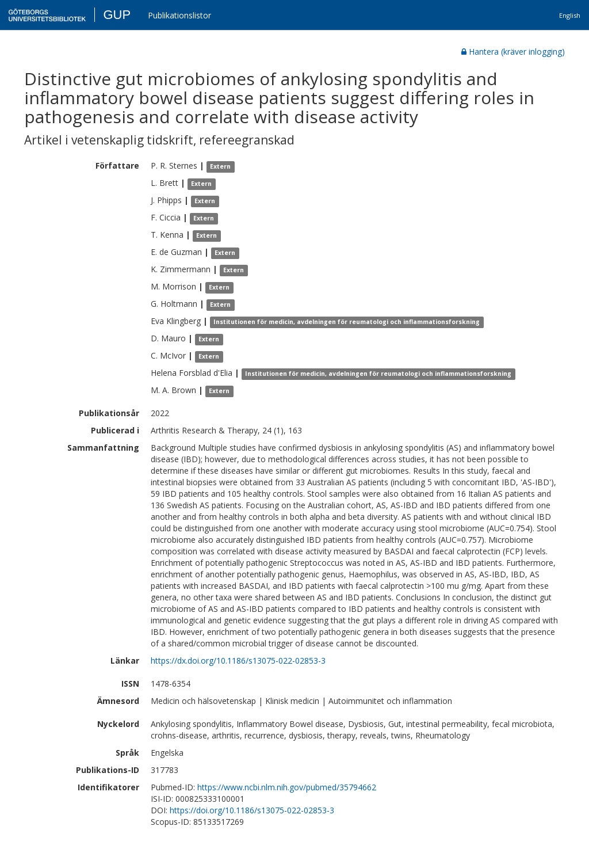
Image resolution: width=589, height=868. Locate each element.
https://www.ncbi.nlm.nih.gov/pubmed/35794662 (287, 787)
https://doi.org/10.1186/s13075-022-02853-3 (252, 810)
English (570, 15)
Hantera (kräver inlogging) (513, 52)
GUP (117, 15)
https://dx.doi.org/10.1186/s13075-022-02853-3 (238, 660)
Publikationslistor (179, 15)
